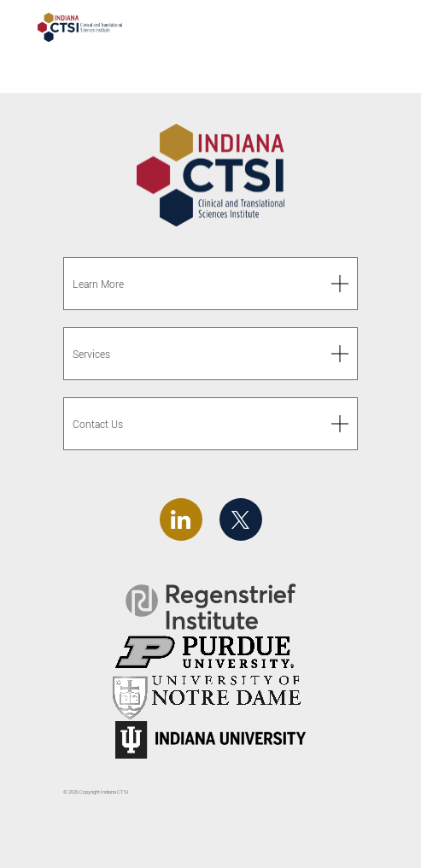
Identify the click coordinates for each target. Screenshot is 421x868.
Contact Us (98, 424)
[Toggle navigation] (376, 29)
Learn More (98, 284)
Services (91, 354)
